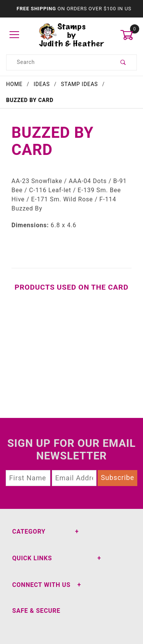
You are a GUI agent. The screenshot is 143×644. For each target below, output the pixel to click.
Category (29, 532)
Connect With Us (41, 585)
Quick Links (32, 558)
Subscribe (117, 477)
